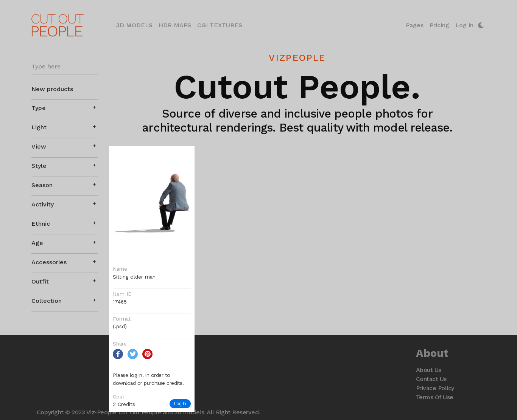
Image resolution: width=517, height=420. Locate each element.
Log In (180, 404)
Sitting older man (134, 277)
